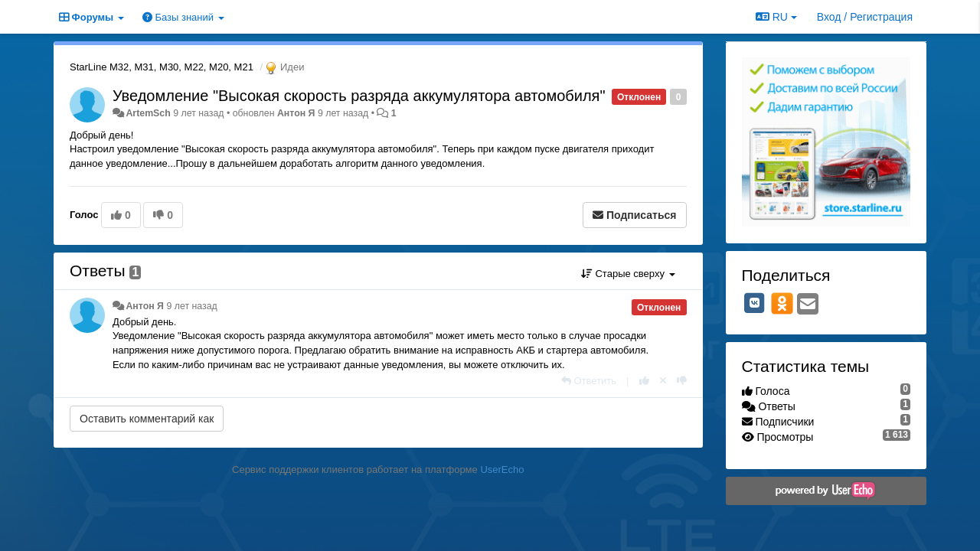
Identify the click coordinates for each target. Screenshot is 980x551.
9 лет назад (191, 306)
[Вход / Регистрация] (865, 17)
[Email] (808, 305)
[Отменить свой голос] (663, 381)
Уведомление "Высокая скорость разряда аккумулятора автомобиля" (359, 96)
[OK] (782, 303)
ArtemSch (148, 113)
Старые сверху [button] (628, 274)
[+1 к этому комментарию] (644, 381)
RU (776, 17)
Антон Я (296, 113)
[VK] (755, 303)
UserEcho (502, 469)
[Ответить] (589, 381)
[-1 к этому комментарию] (682, 381)
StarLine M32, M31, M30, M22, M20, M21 (162, 67)
